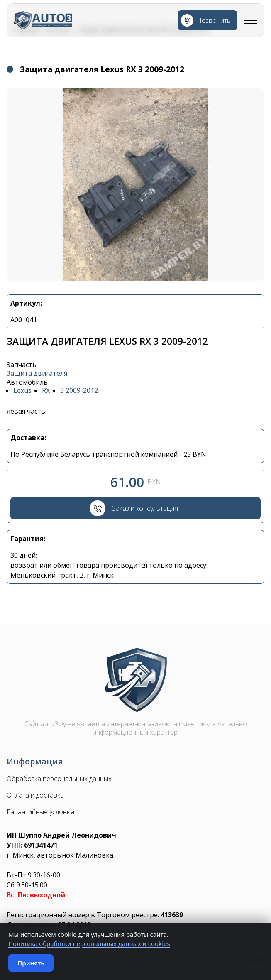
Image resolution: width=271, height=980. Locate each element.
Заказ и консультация (145, 509)
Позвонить (214, 20)
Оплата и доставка (35, 797)
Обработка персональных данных (59, 780)
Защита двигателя (37, 374)
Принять (31, 963)
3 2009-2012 (79, 391)
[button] (135, 184)
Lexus (22, 391)
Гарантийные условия (40, 813)
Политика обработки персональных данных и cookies (89, 943)
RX (46, 391)
